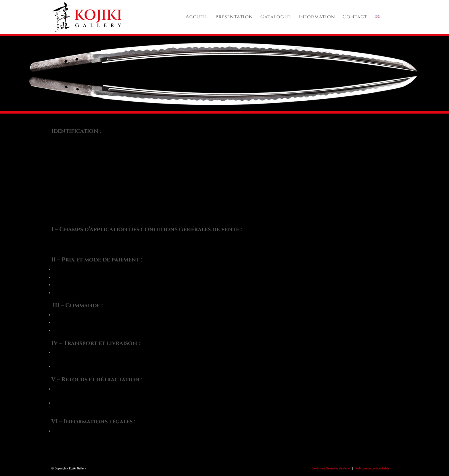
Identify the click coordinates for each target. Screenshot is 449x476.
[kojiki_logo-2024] (87, 17)
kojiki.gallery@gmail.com (78, 215)
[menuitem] (197, 17)
